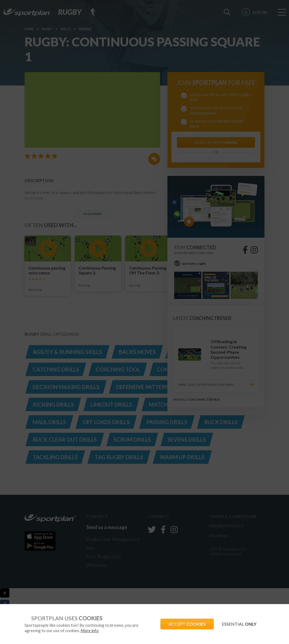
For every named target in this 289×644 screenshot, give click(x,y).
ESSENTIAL (239, 624)
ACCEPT (187, 624)
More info (90, 631)
